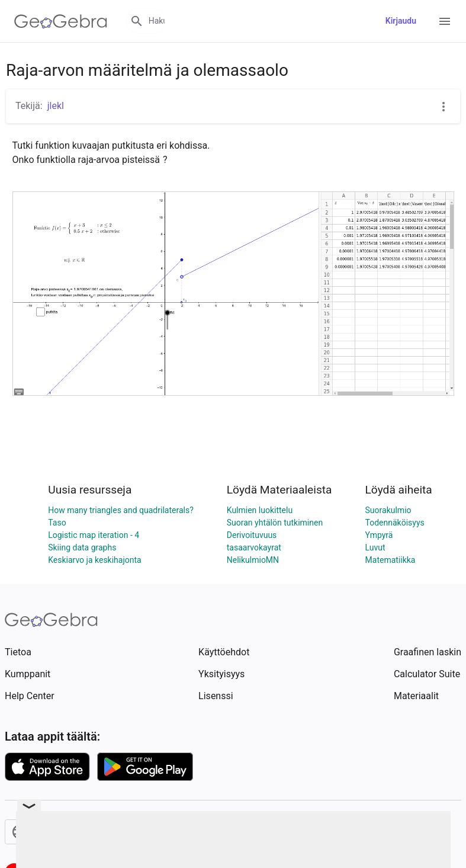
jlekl (56, 106)
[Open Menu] (445, 21)
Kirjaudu (401, 21)
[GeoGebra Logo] (61, 21)
